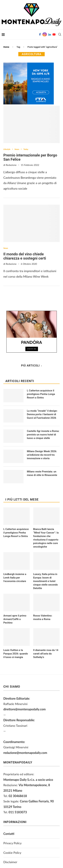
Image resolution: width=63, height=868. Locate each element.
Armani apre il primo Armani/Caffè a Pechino (15, 619)
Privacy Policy (13, 843)
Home (6, 47)
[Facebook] (40, 34)
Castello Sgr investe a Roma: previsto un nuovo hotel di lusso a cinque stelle (43, 435)
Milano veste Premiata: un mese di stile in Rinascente (42, 473)
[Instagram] (45, 34)
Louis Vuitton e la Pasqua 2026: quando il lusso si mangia (16, 654)
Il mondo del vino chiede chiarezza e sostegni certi (25, 256)
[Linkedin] (50, 34)
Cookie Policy (12, 853)
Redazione (11, 165)
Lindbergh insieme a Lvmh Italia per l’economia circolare (15, 578)
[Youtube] (54, 34)
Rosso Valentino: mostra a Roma (43, 617)
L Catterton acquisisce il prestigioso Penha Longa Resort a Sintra (16, 533)
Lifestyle (7, 149)
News (17, 149)
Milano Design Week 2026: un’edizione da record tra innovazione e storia (42, 455)
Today (26, 149)
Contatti (9, 834)
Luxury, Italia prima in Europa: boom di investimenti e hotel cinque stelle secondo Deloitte (46, 581)
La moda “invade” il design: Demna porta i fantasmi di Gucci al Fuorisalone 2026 (42, 414)
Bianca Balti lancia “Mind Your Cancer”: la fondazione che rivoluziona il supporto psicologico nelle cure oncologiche (46, 538)
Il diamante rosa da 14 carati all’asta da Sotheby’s (46, 654)
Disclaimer (10, 862)
